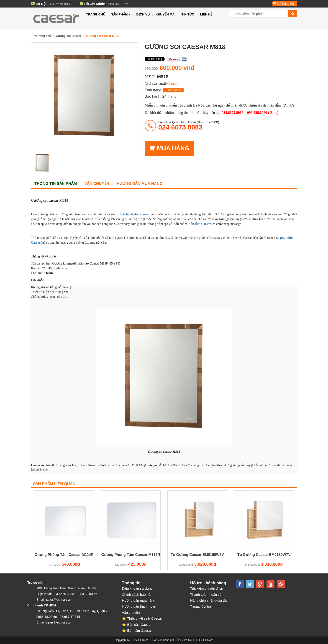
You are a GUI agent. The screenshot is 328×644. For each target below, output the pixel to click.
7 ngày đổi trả (201, 606)
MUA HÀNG (169, 148)
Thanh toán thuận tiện (207, 594)
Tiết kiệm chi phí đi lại (206, 588)
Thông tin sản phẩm (56, 184)
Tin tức (188, 14)
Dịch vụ (143, 14)
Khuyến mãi (165, 14)
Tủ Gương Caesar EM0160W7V (197, 555)
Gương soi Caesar (69, 36)
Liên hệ (206, 14)
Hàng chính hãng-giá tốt (209, 600)
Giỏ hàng (285, 4)
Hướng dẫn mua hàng (140, 184)
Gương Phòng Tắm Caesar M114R (64, 555)
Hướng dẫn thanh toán (139, 606)
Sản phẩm (121, 14)
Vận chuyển (97, 184)
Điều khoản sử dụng (137, 588)
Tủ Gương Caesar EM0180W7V (264, 555)
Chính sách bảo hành (138, 594)
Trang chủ (96, 14)
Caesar (173, 84)
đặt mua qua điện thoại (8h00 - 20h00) (189, 125)
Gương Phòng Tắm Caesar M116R (131, 555)
